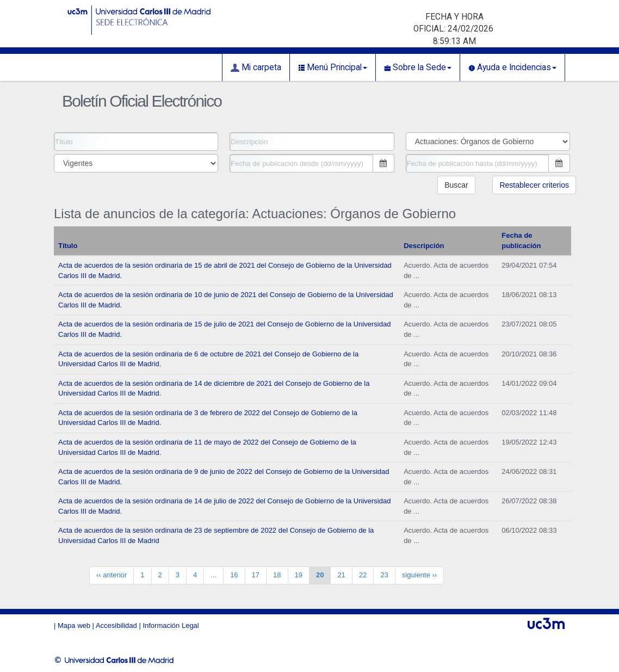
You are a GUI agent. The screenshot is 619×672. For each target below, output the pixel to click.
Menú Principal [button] (333, 67)
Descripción (424, 246)
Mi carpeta (256, 67)
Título (68, 246)
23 (384, 575)
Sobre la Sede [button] (418, 67)
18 (277, 575)
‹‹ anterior (112, 575)
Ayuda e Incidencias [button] (512, 67)
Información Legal (171, 625)
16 (234, 575)
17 (256, 575)
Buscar (456, 185)
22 (363, 575)
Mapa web (74, 625)
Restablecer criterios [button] (534, 185)
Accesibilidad (116, 625)
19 (299, 575)
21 (341, 575)
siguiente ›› (419, 575)
